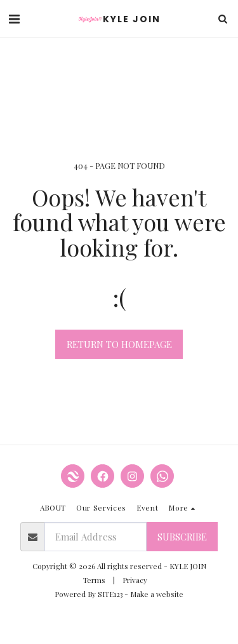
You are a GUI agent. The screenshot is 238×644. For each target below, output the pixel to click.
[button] (14, 18)
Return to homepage (119, 344)
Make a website (157, 594)
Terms (94, 580)
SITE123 (110, 594)
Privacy (135, 580)
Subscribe (182, 537)
